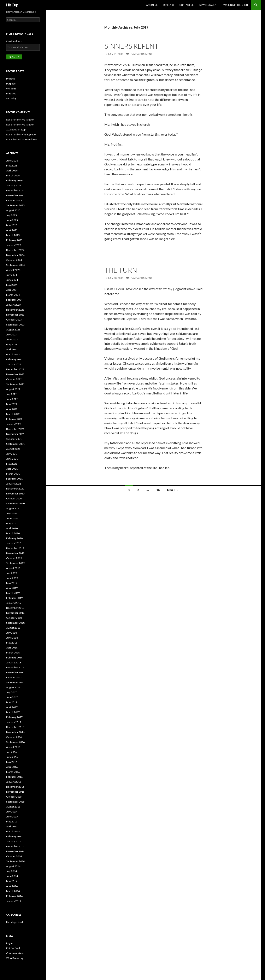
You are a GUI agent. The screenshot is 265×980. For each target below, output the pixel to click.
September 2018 (15, 623)
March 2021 (13, 474)
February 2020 (14, 538)
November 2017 (15, 672)
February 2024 (14, 300)
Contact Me (187, 5)
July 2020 (11, 513)
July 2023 (11, 335)
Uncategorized (14, 922)
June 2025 (12, 220)
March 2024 (13, 295)
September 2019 (15, 563)
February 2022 (14, 419)
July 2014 (11, 871)
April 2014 (12, 886)
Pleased (11, 79)
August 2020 (13, 508)
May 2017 (12, 702)
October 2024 (14, 260)
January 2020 (14, 543)
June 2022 (12, 399)
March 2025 (13, 235)
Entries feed (13, 948)
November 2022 (15, 374)
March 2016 (13, 772)
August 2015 (13, 807)
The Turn (121, 270)
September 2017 (15, 682)
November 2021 (15, 434)
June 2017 (12, 697)
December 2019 (15, 548)
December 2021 (15, 429)
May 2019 (12, 583)
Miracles (11, 93)
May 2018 (12, 643)
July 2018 (11, 633)
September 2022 (15, 384)
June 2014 (12, 876)
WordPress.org (15, 958)
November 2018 (15, 613)
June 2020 (12, 518)
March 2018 (13, 653)
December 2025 (15, 190)
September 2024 (15, 265)
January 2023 (14, 364)
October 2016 (14, 737)
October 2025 (14, 200)
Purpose (11, 84)
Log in (9, 943)
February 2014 (14, 896)
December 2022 (15, 369)
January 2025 (14, 245)
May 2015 (12, 821)
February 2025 (14, 240)
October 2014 (14, 856)
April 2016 (12, 767)
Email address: (14, 41)
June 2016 (12, 757)
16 (158, 490)
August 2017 (13, 687)
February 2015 (14, 836)
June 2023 (12, 339)
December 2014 (15, 846)
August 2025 (13, 210)
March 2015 (13, 831)
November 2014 (15, 851)
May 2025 (12, 225)
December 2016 (15, 727)
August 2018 (13, 628)
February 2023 (14, 359)
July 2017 (11, 692)
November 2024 (15, 255)
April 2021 (12, 469)
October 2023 (14, 320)
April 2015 (12, 826)
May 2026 (12, 166)
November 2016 (15, 732)
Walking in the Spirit (236, 5)
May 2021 (12, 464)
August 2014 (13, 866)
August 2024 (13, 270)
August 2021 (13, 449)
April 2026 (12, 171)
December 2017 (15, 667)
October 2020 (14, 498)
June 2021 (12, 459)
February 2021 (14, 479)
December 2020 (15, 489)
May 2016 (12, 762)
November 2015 (15, 792)
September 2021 (15, 444)
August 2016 (13, 747)
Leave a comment (141, 54)
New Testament (209, 5)
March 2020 (13, 533)
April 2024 (12, 290)
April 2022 (12, 409)
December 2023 (15, 310)
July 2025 (11, 215)
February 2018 (14, 658)
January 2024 (14, 305)
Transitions (31, 139)
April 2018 (12, 648)
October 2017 (14, 677)
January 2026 (14, 185)
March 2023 (13, 354)
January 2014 (14, 901)
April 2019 (12, 588)
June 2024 (12, 280)
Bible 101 (169, 5)
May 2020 (12, 523)
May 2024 (12, 285)
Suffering (11, 98)
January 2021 (14, 484)
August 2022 (13, 389)
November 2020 (15, 494)
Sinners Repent (131, 46)
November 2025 (15, 195)
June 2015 (12, 817)
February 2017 (14, 717)
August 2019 (13, 568)
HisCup (12, 5)
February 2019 (14, 598)
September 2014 (15, 861)
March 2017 (13, 712)
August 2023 (13, 330)
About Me (152, 5)
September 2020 (15, 503)
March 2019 (13, 593)
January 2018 (14, 662)
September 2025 (15, 205)
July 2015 (11, 812)
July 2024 (11, 275)
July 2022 (11, 394)
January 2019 (14, 603)
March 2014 (13, 891)
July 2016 (11, 752)
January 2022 (14, 424)
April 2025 (12, 230)
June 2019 (12, 578)
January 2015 (14, 841)
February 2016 (14, 777)
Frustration (28, 120)
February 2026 (14, 180)
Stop (23, 130)
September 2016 (15, 742)
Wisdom (11, 89)
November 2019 (15, 553)
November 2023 (15, 315)
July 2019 (11, 573)
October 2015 (14, 797)
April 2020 (12, 528)
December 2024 (15, 250)
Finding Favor (29, 134)
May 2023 (12, 344)
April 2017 (12, 707)
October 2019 (14, 558)
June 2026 (12, 161)
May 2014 (12, 881)
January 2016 (14, 782)
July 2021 (11, 454)
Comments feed (15, 953)
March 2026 (13, 175)
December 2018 (15, 608)
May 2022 (12, 404)
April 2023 (12, 349)
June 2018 (12, 638)
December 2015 (15, 787)
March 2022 (13, 414)
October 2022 (14, 379)
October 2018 (14, 618)
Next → (173, 490)
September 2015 (15, 802)
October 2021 (14, 439)
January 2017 (14, 722)
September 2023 (15, 325)
